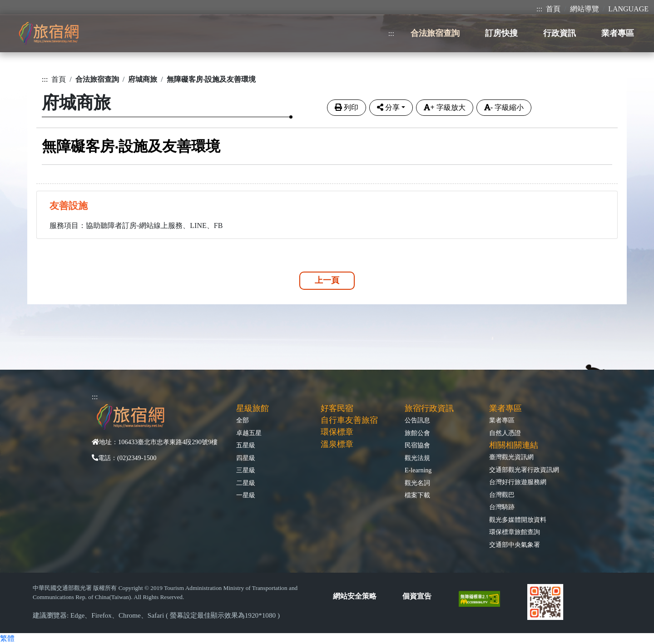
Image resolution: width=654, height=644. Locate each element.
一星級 (246, 495)
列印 (347, 107)
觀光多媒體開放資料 (518, 520)
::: (539, 9)
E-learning (418, 470)
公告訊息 (417, 420)
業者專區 (502, 420)
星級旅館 (253, 408)
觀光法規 (417, 458)
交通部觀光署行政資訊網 (524, 470)
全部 (243, 420)
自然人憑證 (505, 433)
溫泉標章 (337, 444)
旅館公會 (417, 433)
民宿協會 (417, 445)
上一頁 (327, 280)
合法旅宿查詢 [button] (435, 33)
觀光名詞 (417, 483)
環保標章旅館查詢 (515, 532)
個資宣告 (417, 596)
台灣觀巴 (502, 495)
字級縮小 (504, 107)
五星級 (246, 445)
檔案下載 (417, 495)
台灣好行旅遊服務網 (518, 482)
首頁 (553, 9)
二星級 (246, 483)
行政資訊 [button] (560, 33)
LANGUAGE (628, 9)
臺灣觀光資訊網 (511, 457)
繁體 (7, 638)
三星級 (246, 470)
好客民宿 (337, 408)
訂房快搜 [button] (501, 33)
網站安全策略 (355, 596)
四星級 (246, 458)
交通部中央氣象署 (515, 545)
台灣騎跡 (502, 507)
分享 (388, 107)
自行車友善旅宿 (349, 420)
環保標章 (337, 432)
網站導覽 (585, 9)
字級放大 (444, 107)
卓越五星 (249, 433)
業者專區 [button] (618, 33)
